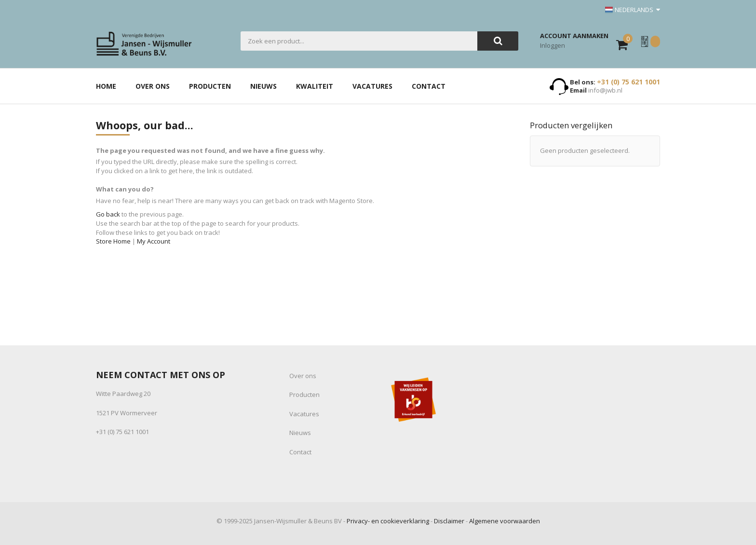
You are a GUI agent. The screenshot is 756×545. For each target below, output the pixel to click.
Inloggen (553, 45)
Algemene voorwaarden (505, 521)
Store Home (113, 241)
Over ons (303, 376)
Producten (304, 395)
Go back (108, 214)
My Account (154, 241)
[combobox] (359, 41)
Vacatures (304, 414)
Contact (300, 452)
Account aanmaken (574, 36)
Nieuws (300, 433)
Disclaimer (449, 521)
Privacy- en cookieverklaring (388, 521)
